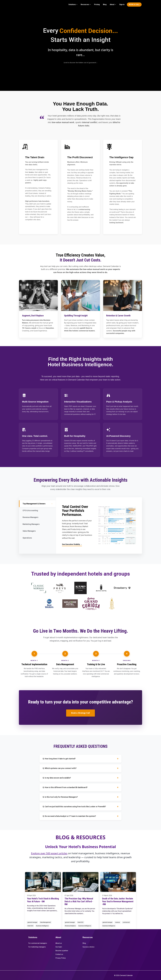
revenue (118, 922)
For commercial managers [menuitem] (38, 943)
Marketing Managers (37, 524)
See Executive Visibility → (72, 544)
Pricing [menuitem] (97, 4)
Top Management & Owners (38, 504)
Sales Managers (37, 531)
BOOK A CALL (134, 4)
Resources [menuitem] (85, 4)
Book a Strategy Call (80, 713)
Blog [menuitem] (105, 4)
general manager (32, 922)
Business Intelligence (42, 926)
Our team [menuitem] (59, 947)
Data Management (45, 922)
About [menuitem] (112, 4)
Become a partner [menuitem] (62, 951)
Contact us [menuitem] (59, 954)
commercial (126, 922)
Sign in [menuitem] (122, 4)
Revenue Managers (37, 517)
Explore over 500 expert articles (49, 853)
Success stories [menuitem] (88, 947)
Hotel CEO (30, 926)
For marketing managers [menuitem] (37, 947)
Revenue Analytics (70, 926)
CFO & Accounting (37, 510)
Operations (37, 538)
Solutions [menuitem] (72, 4)
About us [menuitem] (59, 943)
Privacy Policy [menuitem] (61, 958)
